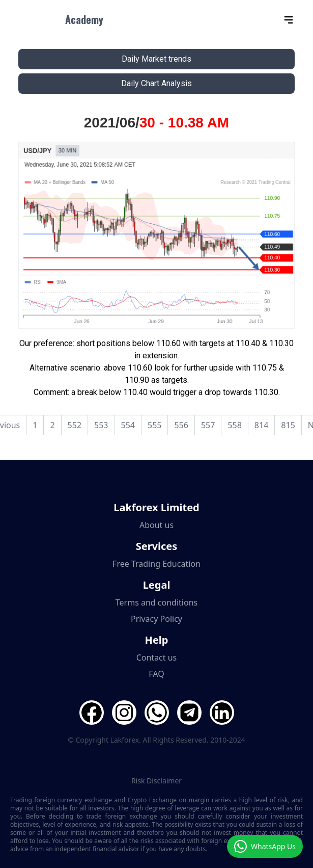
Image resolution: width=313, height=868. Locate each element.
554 (128, 425)
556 (181, 425)
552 (75, 425)
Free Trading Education (156, 564)
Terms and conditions (156, 602)
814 (261, 425)
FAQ (156, 674)
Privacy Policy (156, 619)
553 (101, 425)
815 (288, 425)
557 (208, 425)
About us (156, 525)
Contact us (157, 657)
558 (234, 425)
